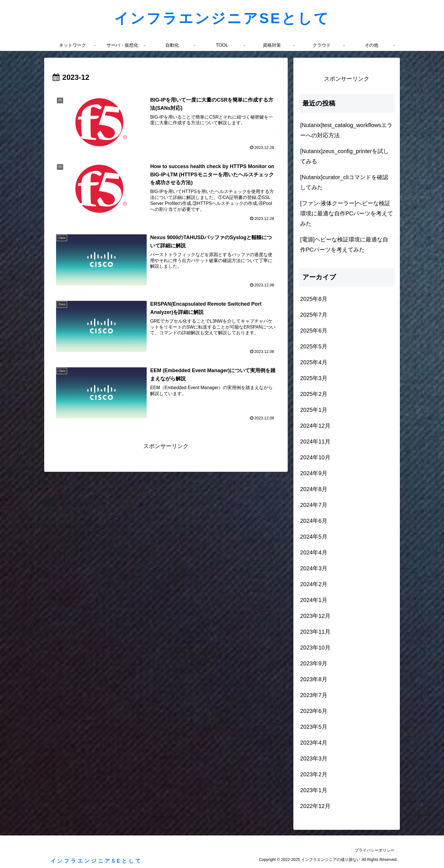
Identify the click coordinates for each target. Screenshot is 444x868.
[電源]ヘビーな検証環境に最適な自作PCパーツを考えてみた (344, 245)
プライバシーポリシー (375, 850)
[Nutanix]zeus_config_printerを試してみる (344, 156)
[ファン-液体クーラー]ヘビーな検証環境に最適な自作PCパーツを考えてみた (347, 213)
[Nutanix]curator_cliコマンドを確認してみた (344, 182)
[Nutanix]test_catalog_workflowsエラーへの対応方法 (346, 130)
